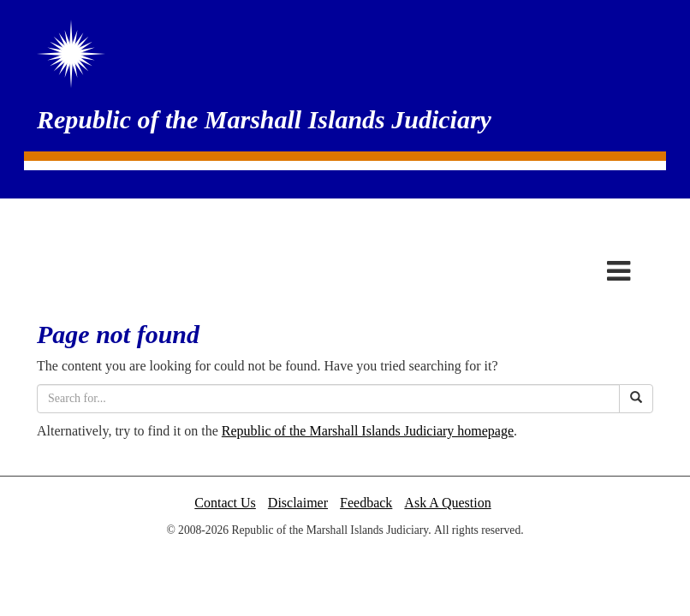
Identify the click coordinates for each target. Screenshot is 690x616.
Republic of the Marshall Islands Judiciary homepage (368, 431)
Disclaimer (298, 503)
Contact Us (225, 503)
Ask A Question (447, 503)
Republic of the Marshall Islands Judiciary (264, 119)
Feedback (366, 503)
